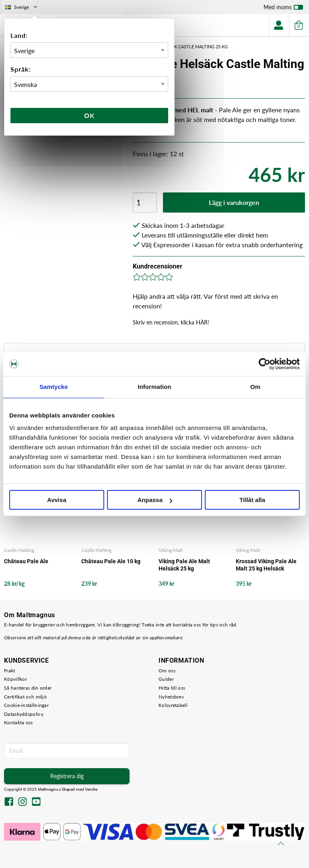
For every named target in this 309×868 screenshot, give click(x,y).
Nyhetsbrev (171, 697)
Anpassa (155, 500)
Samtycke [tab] (54, 387)
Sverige (22, 7)
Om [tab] (255, 387)
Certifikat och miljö (25, 697)
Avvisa (57, 500)
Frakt (10, 671)
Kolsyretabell (173, 705)
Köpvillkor (15, 679)
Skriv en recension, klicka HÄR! (171, 322)
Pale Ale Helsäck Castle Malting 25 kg (183, 46)
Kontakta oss (19, 722)
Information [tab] (154, 387)
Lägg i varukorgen (234, 202)
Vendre (91, 789)
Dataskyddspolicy (24, 714)
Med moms (283, 9)
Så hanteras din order (28, 688)
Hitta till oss (172, 688)
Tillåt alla (252, 500)
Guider (166, 679)
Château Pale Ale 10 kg (111, 561)
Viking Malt (171, 550)
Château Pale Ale (26, 561)
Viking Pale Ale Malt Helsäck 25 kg (184, 565)
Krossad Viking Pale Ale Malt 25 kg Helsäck (266, 565)
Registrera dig (67, 776)
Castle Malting (19, 550)
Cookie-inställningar (26, 705)
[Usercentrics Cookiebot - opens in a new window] (265, 364)
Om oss (167, 671)
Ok (89, 115)
